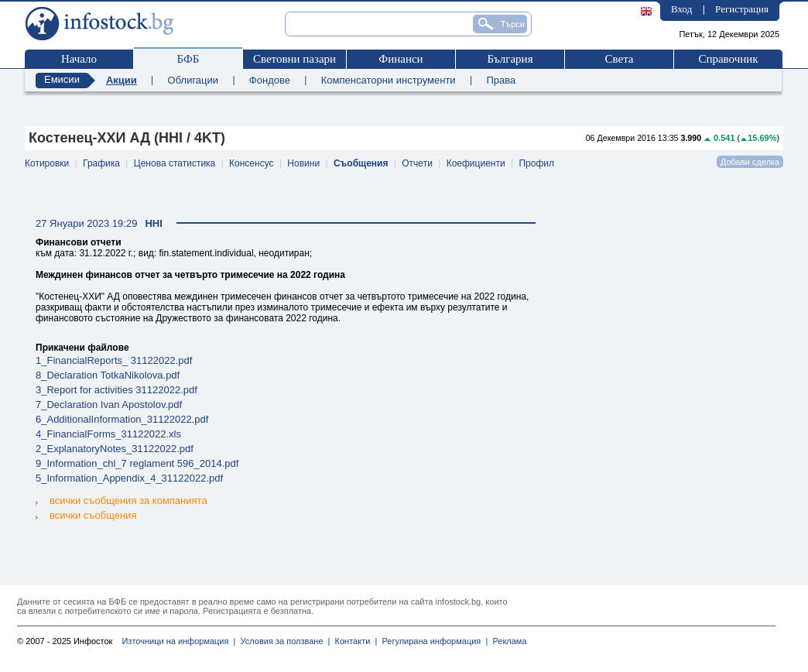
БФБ (188, 59)
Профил (536, 163)
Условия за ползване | (282, 641)
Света (619, 59)
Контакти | (353, 641)
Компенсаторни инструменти (389, 80)
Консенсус (251, 163)
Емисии (62, 79)
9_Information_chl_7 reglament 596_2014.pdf (137, 463)
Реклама (507, 641)
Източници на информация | (178, 641)
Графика (101, 163)
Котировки (47, 163)
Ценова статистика (175, 163)
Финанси (401, 59)
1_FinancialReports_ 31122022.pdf (114, 360)
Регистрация (742, 9)
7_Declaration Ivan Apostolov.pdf (109, 405)
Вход (681, 9)
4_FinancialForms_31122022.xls (108, 434)
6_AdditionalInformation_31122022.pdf (122, 419)
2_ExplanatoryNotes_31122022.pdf (115, 449)
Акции (122, 80)
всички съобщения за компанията (122, 501)
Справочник (728, 59)
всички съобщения (86, 514)
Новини (303, 163)
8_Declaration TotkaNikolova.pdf (108, 375)
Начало (79, 59)
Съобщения (361, 163)
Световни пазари (294, 59)
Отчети (417, 163)
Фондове (270, 80)
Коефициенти (476, 163)
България (510, 59)
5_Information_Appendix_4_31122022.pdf (129, 478)
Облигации (193, 80)
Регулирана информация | (432, 641)
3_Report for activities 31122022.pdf (116, 390)
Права (501, 80)
